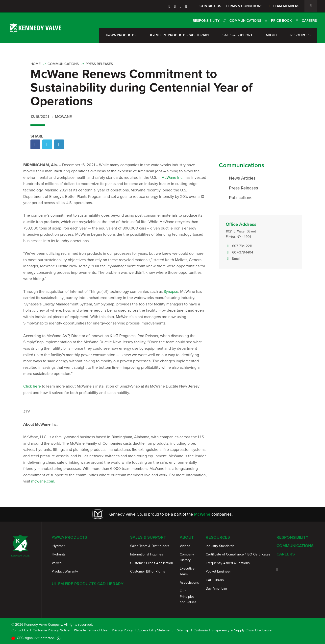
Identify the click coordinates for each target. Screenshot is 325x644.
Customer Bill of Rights (148, 571)
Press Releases (99, 64)
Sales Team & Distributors (150, 546)
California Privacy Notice (51, 630)
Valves (57, 563)
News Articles (242, 178)
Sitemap (183, 630)
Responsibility (206, 21)
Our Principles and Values (188, 597)
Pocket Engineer (218, 571)
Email (233, 259)
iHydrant (58, 546)
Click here (32, 386)
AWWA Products (120, 35)
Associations (189, 583)
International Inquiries (147, 554)
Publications (241, 198)
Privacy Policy (122, 630)
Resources (300, 35)
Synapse (171, 291)
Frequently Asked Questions (228, 563)
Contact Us (210, 6)
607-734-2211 (239, 246)
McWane (202, 514)
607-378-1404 (239, 253)
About (271, 35)
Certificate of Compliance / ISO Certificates (238, 554)
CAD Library (215, 580)
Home (36, 64)
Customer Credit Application (152, 563)
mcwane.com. (43, 481)
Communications (245, 21)
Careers (309, 21)
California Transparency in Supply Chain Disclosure (233, 630)
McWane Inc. (172, 177)
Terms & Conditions (244, 6)
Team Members (283, 6)
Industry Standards (220, 546)
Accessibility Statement (155, 630)
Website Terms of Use (91, 630)
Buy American (216, 588)
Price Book (281, 21)
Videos (185, 546)
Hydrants (59, 554)
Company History (187, 557)
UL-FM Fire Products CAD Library (179, 35)
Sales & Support (237, 35)
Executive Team (187, 571)
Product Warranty (65, 571)
